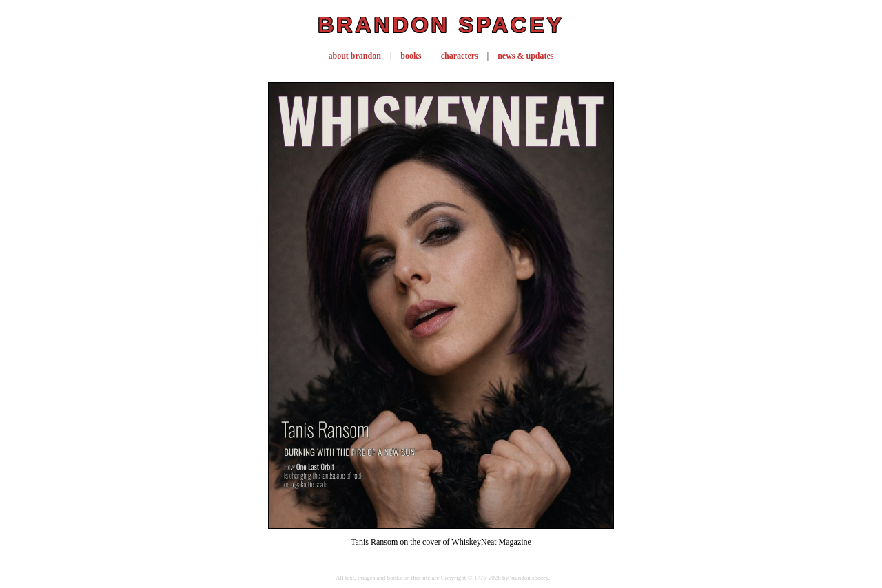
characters (460, 56)
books (411, 56)
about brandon (355, 56)
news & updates (525, 56)
